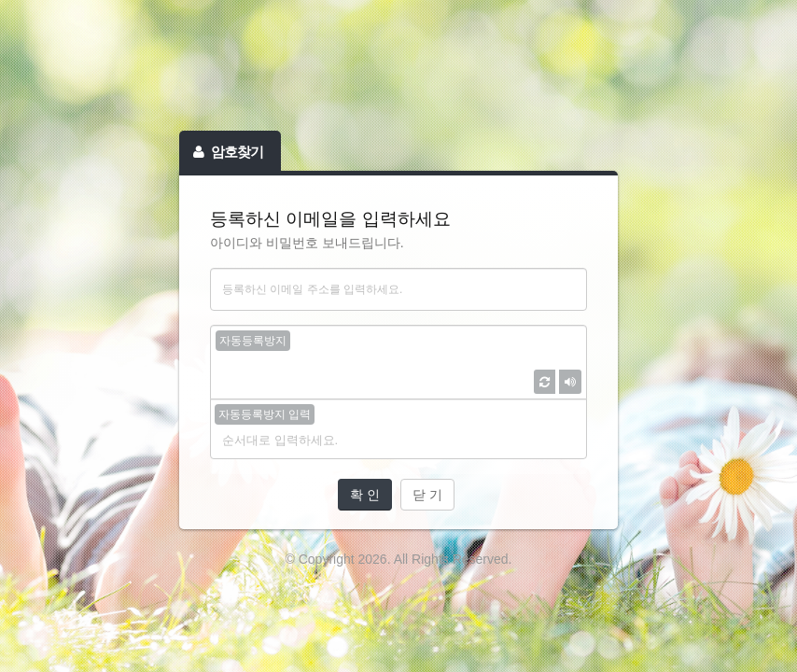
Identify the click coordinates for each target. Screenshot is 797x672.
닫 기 (427, 495)
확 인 (365, 495)
